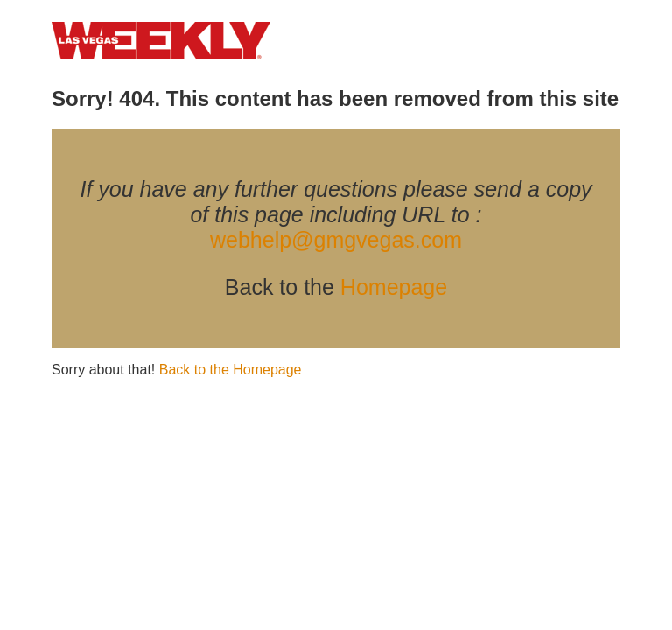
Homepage (394, 287)
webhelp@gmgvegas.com (336, 240)
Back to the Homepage (231, 370)
